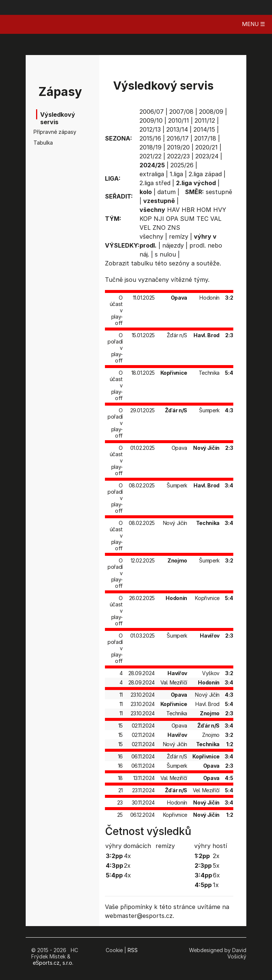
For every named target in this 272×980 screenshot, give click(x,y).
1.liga (176, 174)
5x (216, 865)
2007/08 (181, 112)
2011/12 (205, 120)
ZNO (159, 228)
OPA (172, 219)
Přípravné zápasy (53, 132)
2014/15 (204, 129)
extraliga (152, 174)
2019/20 (178, 147)
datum (167, 192)
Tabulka (43, 143)
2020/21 (207, 147)
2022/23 (178, 156)
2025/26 (182, 165)
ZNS (174, 228)
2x (127, 865)
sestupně (219, 192)
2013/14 (177, 129)
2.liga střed (155, 183)
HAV (173, 210)
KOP (146, 219)
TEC (202, 219)
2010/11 (179, 120)
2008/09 (211, 112)
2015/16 (150, 138)
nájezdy (173, 245)
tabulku (142, 263)
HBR (188, 210)
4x (127, 856)
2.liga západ (205, 174)
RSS (133, 950)
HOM (204, 210)
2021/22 (151, 156)
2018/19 (151, 147)
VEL (145, 228)
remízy (179, 236)
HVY (220, 210)
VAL (216, 219)
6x (216, 875)
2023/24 (207, 156)
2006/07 (152, 112)
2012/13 (150, 129)
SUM (187, 219)
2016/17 (178, 138)
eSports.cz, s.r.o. (53, 963)
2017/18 (205, 138)
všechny (151, 236)
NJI (159, 219)
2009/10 (151, 120)
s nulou (165, 254)
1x (216, 885)
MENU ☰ (253, 24)
